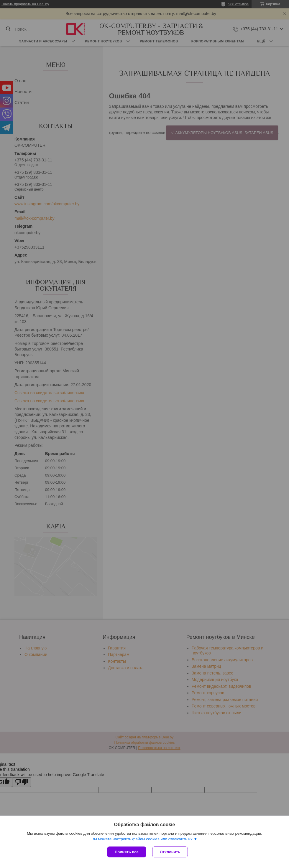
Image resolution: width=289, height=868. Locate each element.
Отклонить (170, 852)
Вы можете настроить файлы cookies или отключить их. (142, 839)
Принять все (127, 852)
